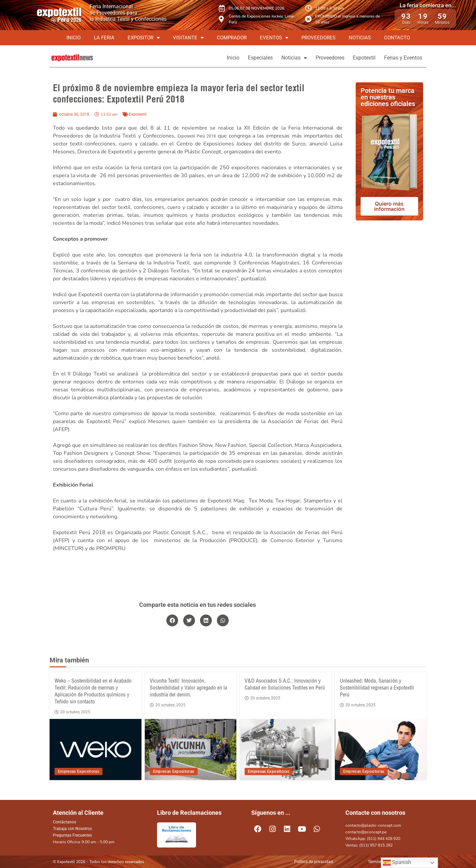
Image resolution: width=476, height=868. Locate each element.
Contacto (397, 38)
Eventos (274, 38)
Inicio (74, 38)
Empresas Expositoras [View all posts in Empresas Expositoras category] (79, 771)
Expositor (144, 38)
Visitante (188, 38)
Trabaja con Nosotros (72, 829)
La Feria (104, 38)
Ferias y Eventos (401, 58)
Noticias (360, 38)
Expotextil (357, 58)
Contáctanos (64, 822)
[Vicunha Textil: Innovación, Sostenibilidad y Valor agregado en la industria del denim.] (191, 750)
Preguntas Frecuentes (72, 835)
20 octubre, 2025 (72, 712)
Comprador (232, 38)
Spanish (397, 863)
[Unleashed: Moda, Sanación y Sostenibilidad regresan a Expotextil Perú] (381, 750)
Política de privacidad (314, 862)
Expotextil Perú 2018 (197, 136)
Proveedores (318, 38)
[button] (172, 620)
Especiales (239, 58)
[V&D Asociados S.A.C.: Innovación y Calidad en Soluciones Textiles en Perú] (286, 750)
